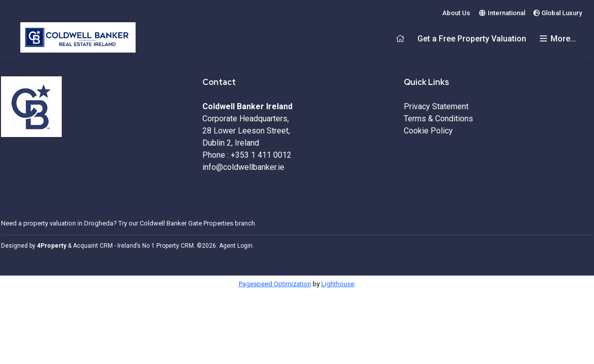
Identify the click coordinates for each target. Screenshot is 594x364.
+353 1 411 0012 (261, 155)
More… (557, 39)
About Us (456, 13)
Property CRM (175, 246)
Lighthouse (338, 284)
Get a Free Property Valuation (472, 39)
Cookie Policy (428, 131)
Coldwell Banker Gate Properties (186, 223)
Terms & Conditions (438, 119)
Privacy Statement (436, 106)
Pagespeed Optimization (275, 284)
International (502, 13)
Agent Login (236, 246)
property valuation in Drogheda (68, 223)
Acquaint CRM (93, 246)
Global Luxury (558, 13)
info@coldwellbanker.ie (243, 167)
